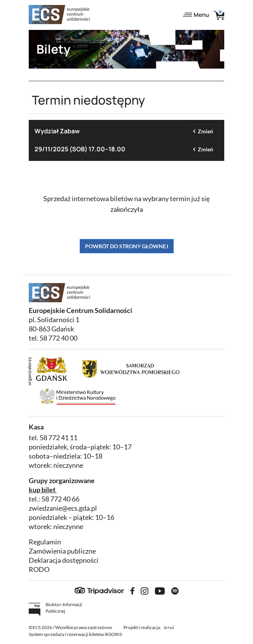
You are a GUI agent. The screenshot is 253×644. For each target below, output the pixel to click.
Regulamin (45, 542)
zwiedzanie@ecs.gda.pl (63, 508)
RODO (39, 569)
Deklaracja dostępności (64, 560)
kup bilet (42, 490)
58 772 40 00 (58, 338)
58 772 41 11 (58, 438)
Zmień (205, 131)
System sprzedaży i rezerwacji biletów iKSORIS (75, 634)
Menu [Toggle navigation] (196, 15)
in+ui (169, 627)
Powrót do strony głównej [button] (127, 246)
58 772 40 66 (60, 499)
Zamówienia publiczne (62, 551)
